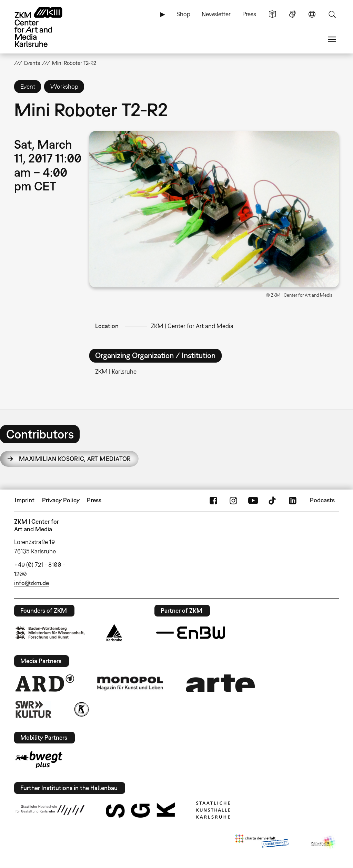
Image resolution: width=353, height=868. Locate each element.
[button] (214, 209)
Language (312, 14)
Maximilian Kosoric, (75, 459)
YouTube (253, 500)
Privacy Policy (61, 500)
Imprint (25, 500)
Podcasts (322, 500)
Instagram (233, 500)
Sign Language (292, 14)
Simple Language (272, 14)
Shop (183, 14)
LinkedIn (293, 500)
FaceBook (213, 500)
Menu (332, 39)
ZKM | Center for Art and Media (192, 326)
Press (249, 14)
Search (332, 14)
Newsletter (216, 14)
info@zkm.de (32, 583)
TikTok (273, 500)
